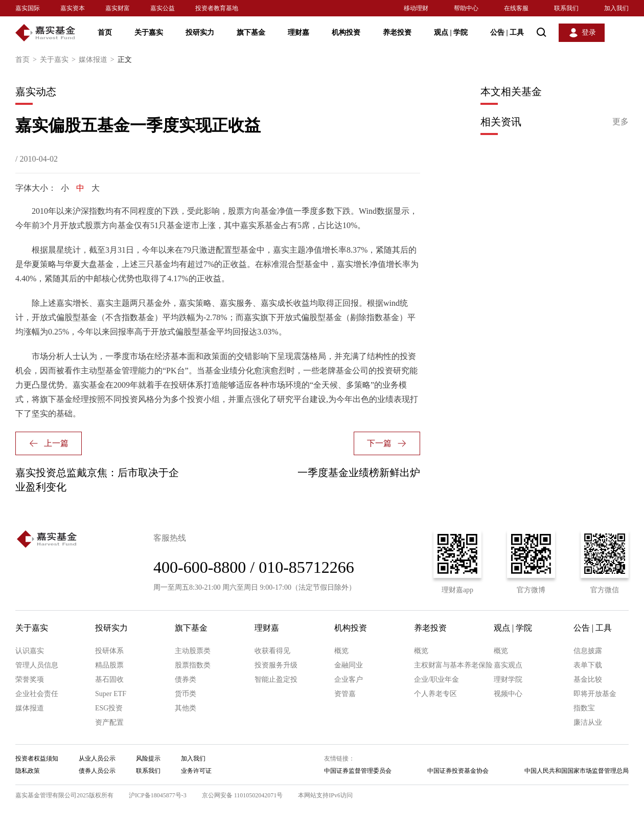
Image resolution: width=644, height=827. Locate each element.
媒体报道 (98, 60)
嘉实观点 (508, 665)
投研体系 (109, 651)
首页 (105, 32)
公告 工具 (507, 32)
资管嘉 (345, 694)
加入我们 (616, 8)
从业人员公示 (97, 758)
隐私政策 (28, 771)
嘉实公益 (163, 8)
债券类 (186, 679)
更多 (620, 121)
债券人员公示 (97, 771)
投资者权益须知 (37, 758)
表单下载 (588, 665)
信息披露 (588, 651)
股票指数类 (193, 665)
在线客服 (516, 8)
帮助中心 (466, 8)
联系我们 (566, 8)
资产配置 (109, 722)
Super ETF (111, 694)
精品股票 (109, 665)
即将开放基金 (595, 694)
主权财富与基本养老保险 (453, 665)
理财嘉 (298, 32)
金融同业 (349, 665)
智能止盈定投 (276, 679)
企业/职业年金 (436, 679)
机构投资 (346, 32)
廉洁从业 (588, 722)
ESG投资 (109, 708)
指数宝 (584, 708)
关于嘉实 (149, 32)
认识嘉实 (30, 651)
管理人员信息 (37, 665)
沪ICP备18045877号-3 (158, 795)
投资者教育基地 (217, 8)
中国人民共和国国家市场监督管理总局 (577, 771)
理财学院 (508, 679)
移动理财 (416, 8)
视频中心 (508, 694)
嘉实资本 (73, 8)
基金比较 (588, 679)
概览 (341, 651)
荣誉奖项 (30, 679)
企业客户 (349, 679)
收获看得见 (272, 651)
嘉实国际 (28, 8)
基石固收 (109, 679)
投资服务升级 (276, 665)
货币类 (186, 694)
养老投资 (397, 32)
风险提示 (148, 758)
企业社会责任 (37, 694)
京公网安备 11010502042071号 (243, 795)
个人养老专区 (435, 694)
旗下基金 (251, 32)
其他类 (186, 708)
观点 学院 (451, 32)
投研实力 (200, 32)
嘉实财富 (118, 8)
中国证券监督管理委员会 (358, 771)
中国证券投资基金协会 (458, 771)
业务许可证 (196, 771)
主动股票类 (193, 651)
